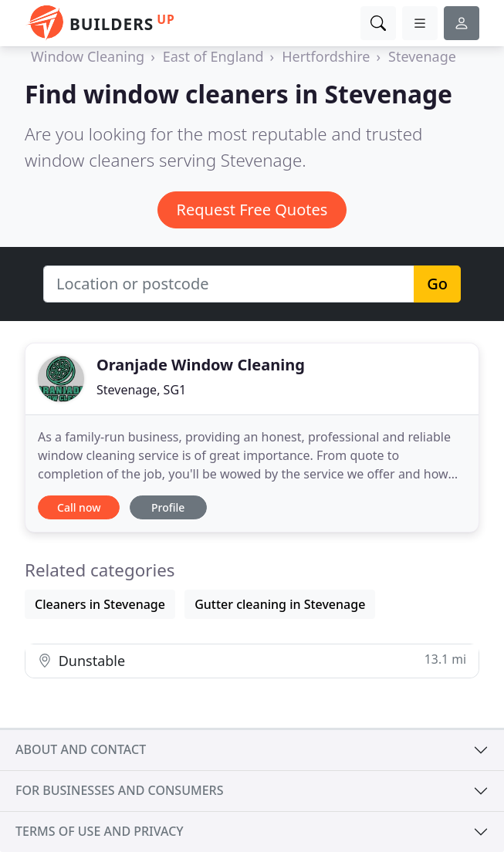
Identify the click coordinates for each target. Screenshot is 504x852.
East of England (213, 56)
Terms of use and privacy (100, 831)
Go (437, 284)
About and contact (81, 749)
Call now (79, 507)
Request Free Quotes (252, 210)
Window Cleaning (88, 56)
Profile (168, 507)
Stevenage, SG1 (141, 390)
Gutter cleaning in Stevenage (280, 604)
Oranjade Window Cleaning (201, 365)
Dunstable (252, 660)
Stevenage (422, 56)
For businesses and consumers (119, 790)
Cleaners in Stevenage (100, 604)
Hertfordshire (326, 56)
